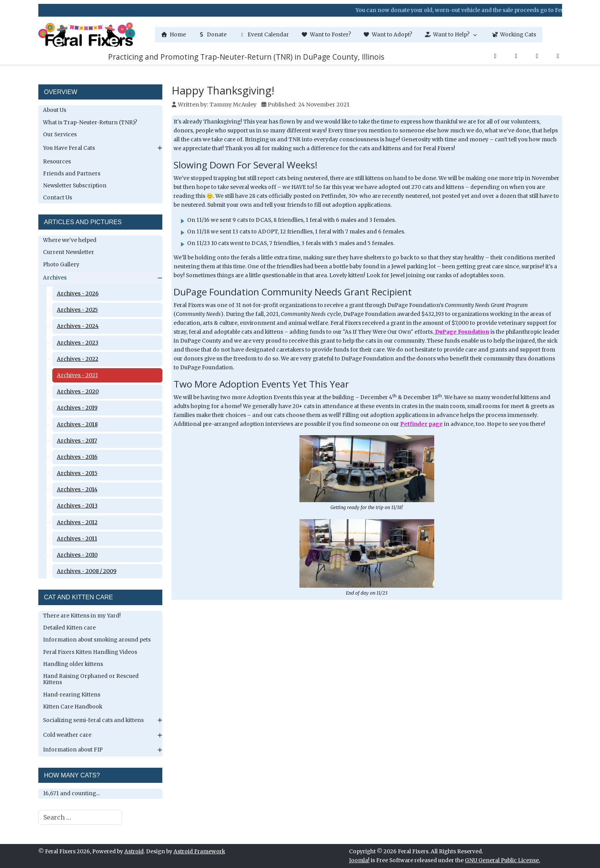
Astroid (134, 852)
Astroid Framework (199, 852)
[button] (452, 35)
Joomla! (359, 860)
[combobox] (80, 817)
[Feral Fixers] (87, 35)
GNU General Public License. (502, 860)
